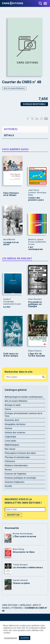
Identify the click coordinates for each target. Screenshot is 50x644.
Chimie (8, 409)
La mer (7, 307)
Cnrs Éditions (10, 605)
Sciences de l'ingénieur (15, 474)
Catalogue (25, 605)
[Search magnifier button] (43, 377)
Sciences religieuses (15, 482)
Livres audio (10, 441)
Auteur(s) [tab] (11, 129)
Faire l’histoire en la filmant (11, 194)
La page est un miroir (11, 243)
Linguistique (10, 437)
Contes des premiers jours (36, 199)
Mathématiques (12, 445)
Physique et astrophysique (17, 457)
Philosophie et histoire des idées (20, 453)
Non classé (10, 449)
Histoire (8, 428)
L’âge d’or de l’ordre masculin (37, 355)
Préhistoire (10, 461)
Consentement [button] (10, 638)
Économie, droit (12, 420)
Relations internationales (16, 465)
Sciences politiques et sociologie (20, 478)
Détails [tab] (9, 135)
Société (8, 486)
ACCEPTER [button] (25, 638)
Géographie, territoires (15, 424)
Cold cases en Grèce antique (11, 355)
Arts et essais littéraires (14, 88)
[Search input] (23, 377)
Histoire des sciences (15, 433)
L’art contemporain (36, 248)
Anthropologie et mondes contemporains (24, 397)
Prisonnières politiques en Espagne (35, 304)
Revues (8, 470)
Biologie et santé (13, 405)
